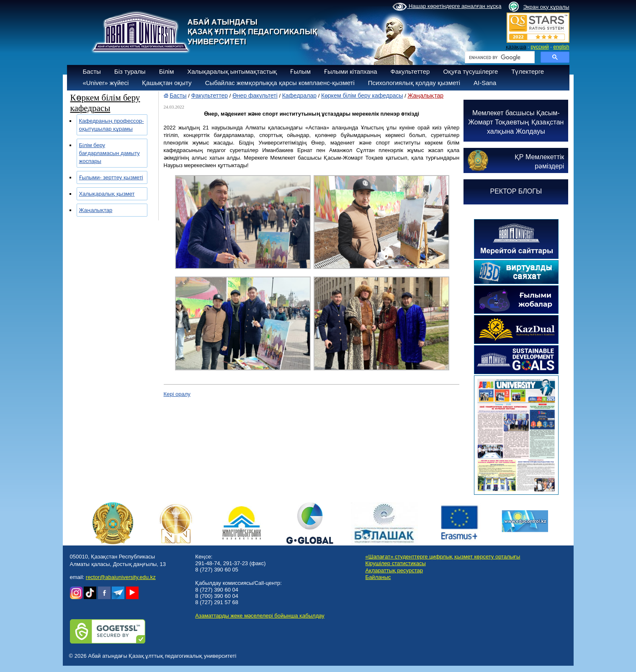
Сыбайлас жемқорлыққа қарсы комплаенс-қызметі (280, 83)
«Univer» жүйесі (106, 83)
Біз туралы (130, 71)
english (561, 47)
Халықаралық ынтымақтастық (232, 71)
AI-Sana (485, 83)
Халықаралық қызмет (107, 194)
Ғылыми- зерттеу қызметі (111, 177)
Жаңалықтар (96, 210)
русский (540, 47)
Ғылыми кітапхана (351, 71)
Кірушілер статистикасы (396, 563)
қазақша (516, 47)
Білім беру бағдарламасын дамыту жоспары (109, 153)
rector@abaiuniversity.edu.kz (121, 577)
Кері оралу (177, 394)
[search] (499, 57)
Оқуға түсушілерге (470, 71)
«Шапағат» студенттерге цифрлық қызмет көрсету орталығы (443, 557)
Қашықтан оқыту (167, 83)
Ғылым (300, 71)
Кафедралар (299, 96)
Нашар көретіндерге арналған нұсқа (447, 7)
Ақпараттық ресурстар (394, 570)
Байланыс (378, 577)
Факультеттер (410, 71)
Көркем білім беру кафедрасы (362, 96)
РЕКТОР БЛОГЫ (516, 191)
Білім (167, 71)
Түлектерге (528, 71)
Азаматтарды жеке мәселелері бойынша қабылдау (260, 616)
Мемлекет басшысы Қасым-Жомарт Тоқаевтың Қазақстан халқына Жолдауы (516, 122)
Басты (92, 71)
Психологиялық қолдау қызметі (414, 83)
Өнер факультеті (255, 96)
